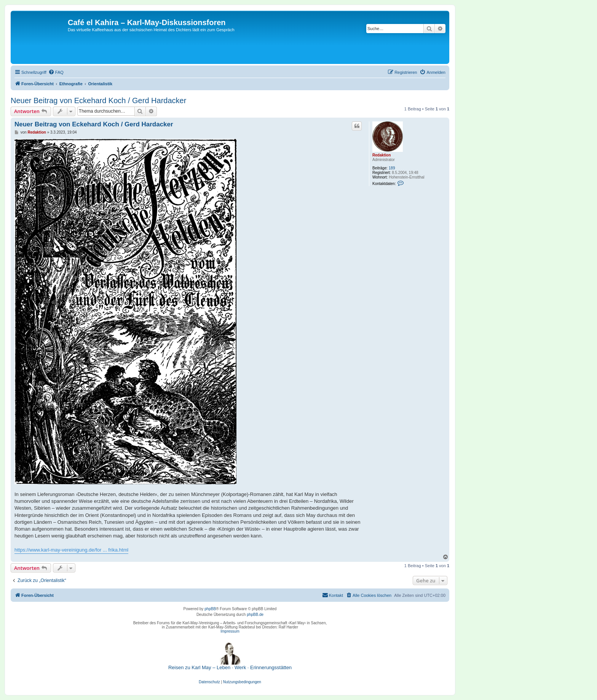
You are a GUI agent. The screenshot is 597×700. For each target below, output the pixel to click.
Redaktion (382, 155)
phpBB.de (255, 615)
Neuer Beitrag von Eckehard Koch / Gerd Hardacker (98, 100)
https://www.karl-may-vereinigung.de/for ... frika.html (71, 550)
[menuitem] (56, 72)
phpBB (210, 609)
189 (392, 168)
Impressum (230, 631)
